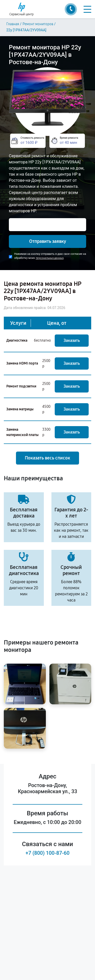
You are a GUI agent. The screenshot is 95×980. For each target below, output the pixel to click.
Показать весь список (48, 458)
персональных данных (50, 258)
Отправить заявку (48, 241)
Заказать (72, 340)
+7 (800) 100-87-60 (48, 853)
